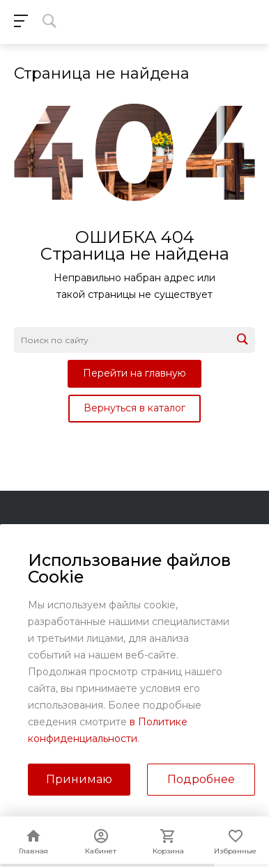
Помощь (37, 571)
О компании (47, 531)
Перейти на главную (134, 373)
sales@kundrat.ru (147, 743)
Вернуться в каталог (134, 408)
